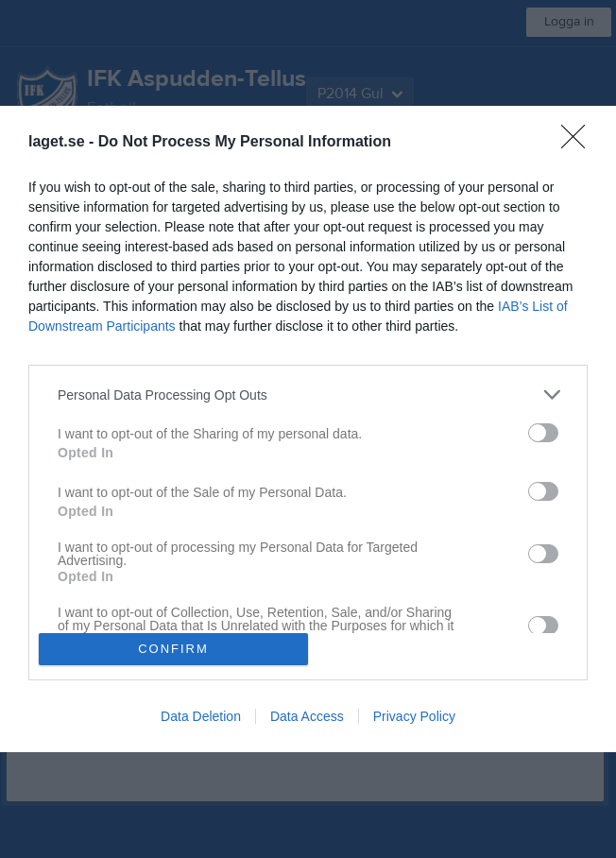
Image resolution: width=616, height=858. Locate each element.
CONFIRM (173, 649)
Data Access (307, 716)
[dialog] (308, 429)
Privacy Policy (414, 716)
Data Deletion (201, 716)
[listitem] (308, 395)
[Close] (579, 143)
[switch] (543, 433)
